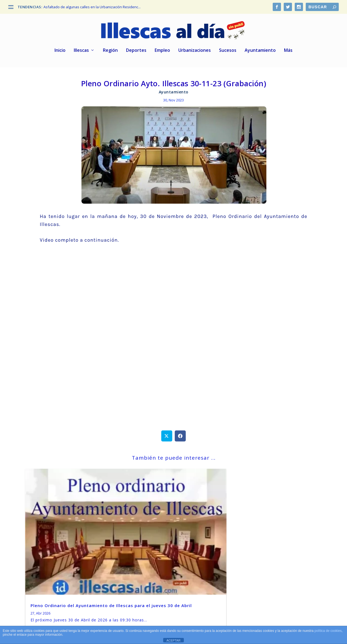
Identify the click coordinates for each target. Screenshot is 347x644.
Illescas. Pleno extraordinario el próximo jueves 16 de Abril (169, 541)
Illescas (81, 51)
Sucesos (228, 51)
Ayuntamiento (260, 51)
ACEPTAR (173, 640)
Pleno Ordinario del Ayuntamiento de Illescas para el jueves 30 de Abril (69, 544)
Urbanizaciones (195, 51)
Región (110, 51)
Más (288, 51)
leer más (41, 577)
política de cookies (328, 631)
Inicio (60, 51)
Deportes (136, 51)
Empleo (162, 51)
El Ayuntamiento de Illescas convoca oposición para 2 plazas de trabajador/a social (275, 544)
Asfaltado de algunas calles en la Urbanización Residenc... (92, 7)
